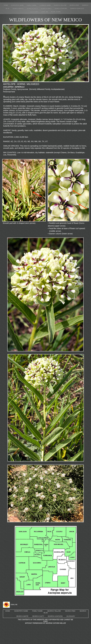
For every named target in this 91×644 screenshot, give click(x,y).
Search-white (18, 8)
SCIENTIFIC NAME (21, 611)
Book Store (56, 12)
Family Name (32, 5)
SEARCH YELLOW (54, 611)
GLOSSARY (71, 616)
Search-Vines (46, 8)
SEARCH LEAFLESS (55, 616)
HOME (8, 611)
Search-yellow (60, 5)
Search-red (74, 5)
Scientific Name (18, 5)
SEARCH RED (70, 611)
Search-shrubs (61, 8)
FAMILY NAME (37, 611)
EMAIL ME (45, 12)
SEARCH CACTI (38, 616)
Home (6, 5)
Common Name (45, 5)
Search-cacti (32, 8)
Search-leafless (77, 8)
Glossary (34, 12)
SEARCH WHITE (22, 616)
